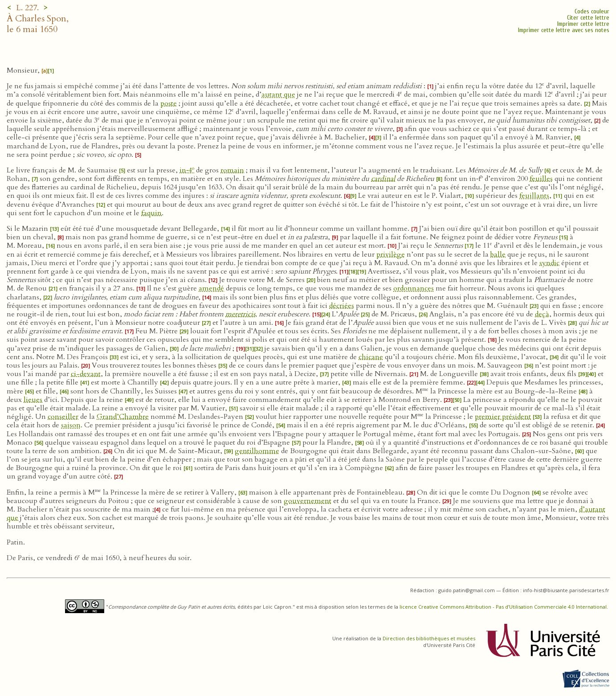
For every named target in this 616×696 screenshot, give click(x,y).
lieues (33, 400)
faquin (151, 213)
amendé (211, 288)
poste (169, 103)
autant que (278, 94)
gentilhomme (257, 451)
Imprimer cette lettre (583, 24)
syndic (549, 263)
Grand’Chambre (123, 417)
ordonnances (414, 288)
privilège (391, 254)
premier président (503, 417)
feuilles (541, 179)
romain (232, 170)
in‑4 (187, 170)
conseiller (63, 417)
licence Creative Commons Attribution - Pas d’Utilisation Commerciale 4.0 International (503, 607)
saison (71, 425)
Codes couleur (592, 11)
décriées (342, 306)
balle (498, 254)
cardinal (383, 179)
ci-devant (86, 374)
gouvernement (308, 501)
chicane (371, 357)
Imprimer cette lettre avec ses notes (564, 30)
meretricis (240, 314)
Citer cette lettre (588, 18)
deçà (542, 314)
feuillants (534, 196)
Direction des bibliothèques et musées (429, 638)
